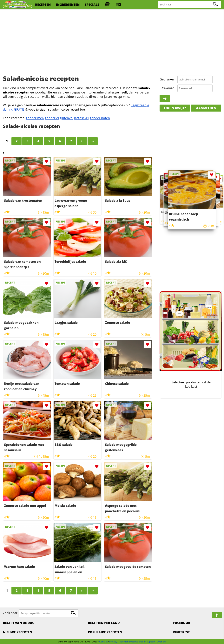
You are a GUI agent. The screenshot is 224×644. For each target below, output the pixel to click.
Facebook (182, 623)
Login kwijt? (175, 108)
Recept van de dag (19, 623)
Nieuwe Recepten (17, 632)
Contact (103, 642)
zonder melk (35, 118)
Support (151, 642)
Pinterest (181, 632)
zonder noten (100, 118)
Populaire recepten (105, 632)
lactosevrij (82, 118)
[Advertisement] (112, 41)
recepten (43, 5)
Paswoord (167, 88)
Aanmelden (206, 108)
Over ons (162, 642)
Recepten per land (104, 623)
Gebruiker (167, 79)
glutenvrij (66, 118)
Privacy (113, 642)
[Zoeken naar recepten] (190, 5)
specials (92, 5)
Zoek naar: (11, 613)
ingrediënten (68, 5)
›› (93, 141)
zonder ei (52, 118)
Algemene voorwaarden (132, 642)
